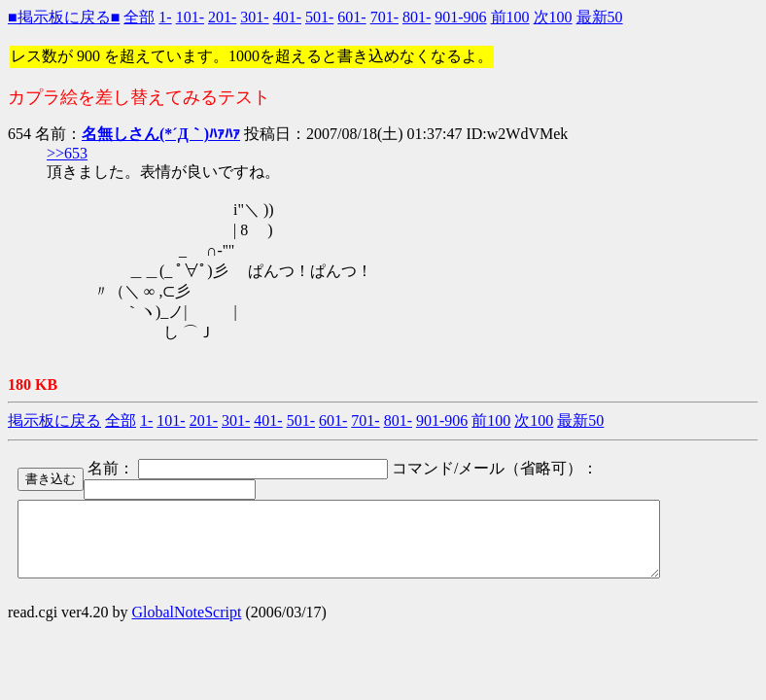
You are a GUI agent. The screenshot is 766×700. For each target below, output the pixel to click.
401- (287, 17)
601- (351, 17)
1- (165, 17)
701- (384, 17)
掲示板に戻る (54, 420)
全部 (139, 17)
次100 (553, 17)
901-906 (460, 17)
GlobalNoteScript (187, 627)
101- (190, 17)
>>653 (67, 153)
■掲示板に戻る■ (64, 17)
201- (222, 17)
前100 (510, 17)
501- (319, 17)
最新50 (600, 17)
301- (254, 17)
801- (417, 17)
